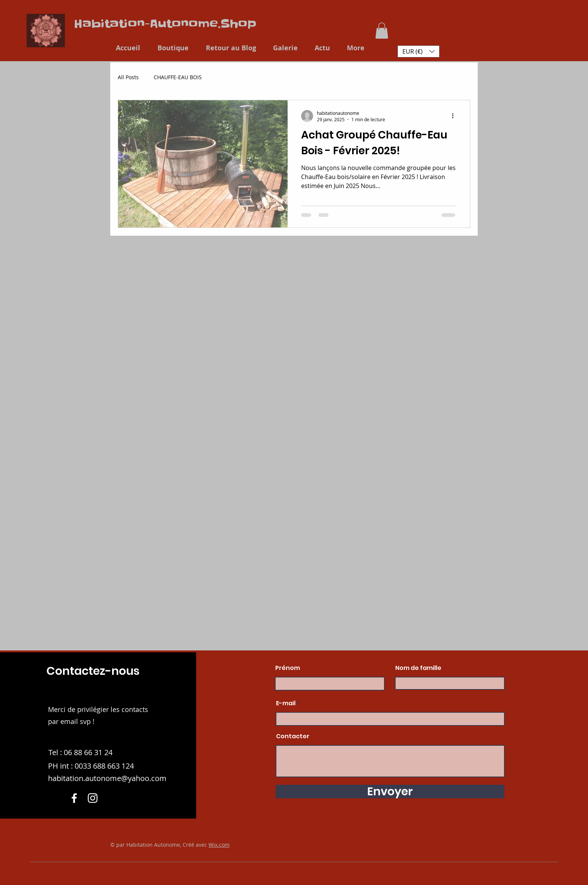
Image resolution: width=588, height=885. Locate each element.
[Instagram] (93, 798)
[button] (382, 31)
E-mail (286, 703)
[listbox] (418, 51)
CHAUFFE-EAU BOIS (178, 77)
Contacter (293, 736)
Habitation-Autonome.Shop (165, 24)
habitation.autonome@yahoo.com (107, 778)
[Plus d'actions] (455, 116)
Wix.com (219, 845)
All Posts (128, 77)
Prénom (288, 668)
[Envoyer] (390, 792)
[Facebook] (74, 798)
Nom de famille (418, 668)
